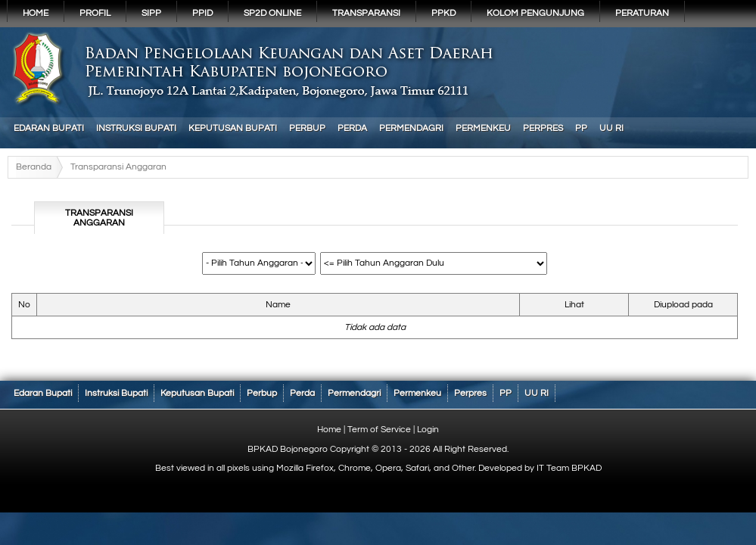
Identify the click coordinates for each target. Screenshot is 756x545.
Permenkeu (483, 128)
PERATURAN (642, 13)
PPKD (443, 13)
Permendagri (411, 128)
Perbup (307, 128)
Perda (352, 128)
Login (428, 430)
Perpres (543, 128)
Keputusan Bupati (233, 128)
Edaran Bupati (49, 128)
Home (36, 13)
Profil (95, 13)
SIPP (151, 13)
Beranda (34, 167)
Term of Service (379, 430)
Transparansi (366, 13)
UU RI (611, 128)
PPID (202, 13)
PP (581, 128)
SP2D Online (272, 13)
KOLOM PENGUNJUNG (535, 13)
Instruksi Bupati (136, 128)
